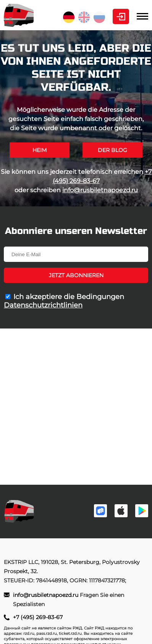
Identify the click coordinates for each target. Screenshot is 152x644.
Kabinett (121, 16)
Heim (40, 150)
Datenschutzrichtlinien (43, 305)
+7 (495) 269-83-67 (38, 617)
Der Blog (112, 150)
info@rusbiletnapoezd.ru (100, 190)
